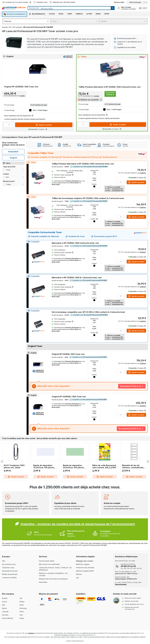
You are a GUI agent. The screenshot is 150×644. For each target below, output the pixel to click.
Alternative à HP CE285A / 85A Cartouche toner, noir (75, 243)
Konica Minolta (8, 618)
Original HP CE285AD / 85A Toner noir (21, 87)
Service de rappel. (121, 584)
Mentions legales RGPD (85, 571)
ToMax (8, 184)
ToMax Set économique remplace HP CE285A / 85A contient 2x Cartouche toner (88, 198)
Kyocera (5, 615)
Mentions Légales (83, 564)
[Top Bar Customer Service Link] (119, 2)
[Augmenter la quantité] (12, 125)
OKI (21, 598)
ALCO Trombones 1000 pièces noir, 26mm (14, 466)
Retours (79, 574)
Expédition (22, 96)
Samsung (23, 608)
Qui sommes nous (9, 564)
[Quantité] (9, 125)
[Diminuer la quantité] (5, 125)
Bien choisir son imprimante (49, 564)
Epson (4, 608)
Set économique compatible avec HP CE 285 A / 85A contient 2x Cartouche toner (88, 312)
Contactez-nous (8, 568)
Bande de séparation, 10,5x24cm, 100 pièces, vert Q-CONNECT (74, 466)
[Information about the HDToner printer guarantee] (73, 175)
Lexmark (5, 612)
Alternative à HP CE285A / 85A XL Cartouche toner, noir (77, 278)
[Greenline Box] (75, 529)
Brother (5, 598)
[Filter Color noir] (4, 177)
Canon (4, 602)
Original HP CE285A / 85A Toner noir (68, 354)
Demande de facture (10, 571)
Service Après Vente (47, 561)
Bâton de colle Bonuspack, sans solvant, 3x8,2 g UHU (104, 466)
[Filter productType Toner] (4, 170)
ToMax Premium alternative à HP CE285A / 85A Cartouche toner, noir (110, 87)
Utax (21, 615)
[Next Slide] (148, 462)
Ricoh (22, 605)
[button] (37, 14)
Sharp (22, 618)
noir (7, 177)
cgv (77, 578)
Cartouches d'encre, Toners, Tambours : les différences (55, 569)
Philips (22, 602)
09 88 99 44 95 (128, 566)
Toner (8, 170)
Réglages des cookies (85, 561)
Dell (4, 605)
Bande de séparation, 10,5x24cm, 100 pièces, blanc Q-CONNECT (44, 466)
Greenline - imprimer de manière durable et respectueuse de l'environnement (78, 524)
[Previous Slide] (2, 462)
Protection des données (85, 568)
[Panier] (143, 8)
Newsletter (43, 582)
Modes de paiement (10, 574)
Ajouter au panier (44, 125)
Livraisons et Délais (9, 578)
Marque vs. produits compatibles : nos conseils (53, 574)
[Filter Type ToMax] (4, 185)
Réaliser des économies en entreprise (53, 579)
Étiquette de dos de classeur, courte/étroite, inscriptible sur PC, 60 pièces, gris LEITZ (133, 466)
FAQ (4, 561)
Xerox (22, 612)
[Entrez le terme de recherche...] (69, 8)
